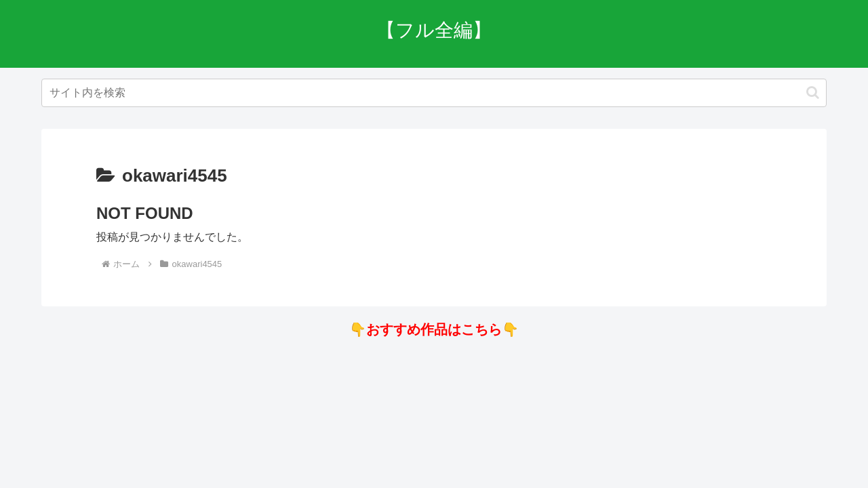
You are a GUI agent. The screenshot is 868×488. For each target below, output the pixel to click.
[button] (813, 93)
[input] (434, 93)
